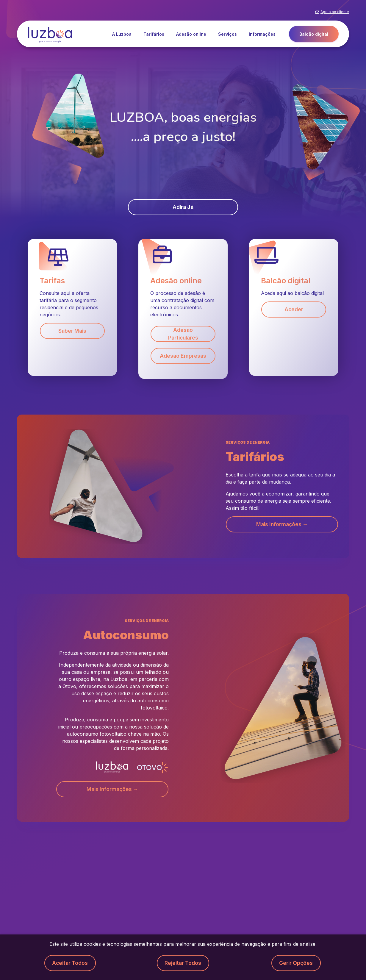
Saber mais (72, 331)
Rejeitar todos (183, 963)
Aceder (294, 310)
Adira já (183, 207)
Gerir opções (296, 963)
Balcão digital (314, 35)
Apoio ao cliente (335, 13)
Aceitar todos (70, 963)
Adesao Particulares (183, 335)
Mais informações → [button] (282, 525)
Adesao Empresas (183, 357)
